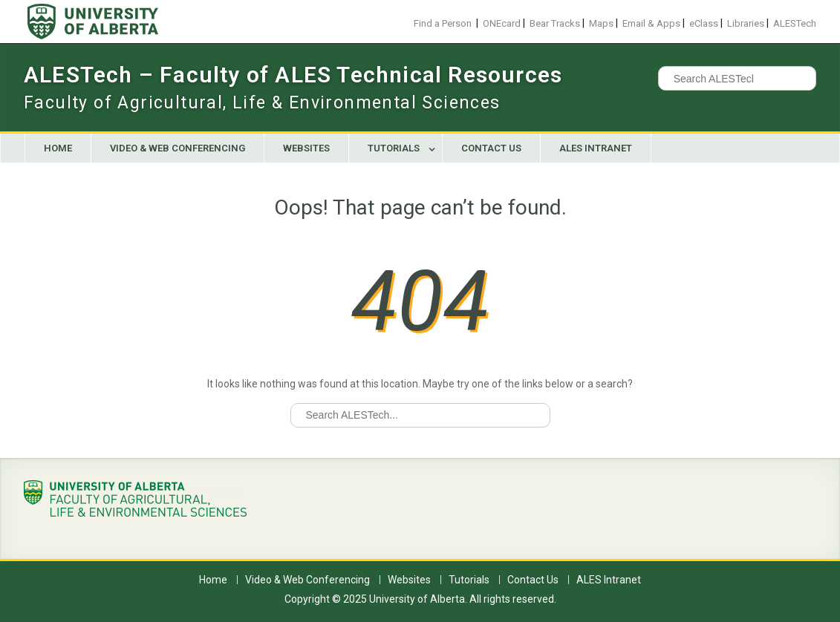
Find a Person (443, 23)
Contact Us (491, 148)
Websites (306, 148)
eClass (704, 23)
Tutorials (394, 148)
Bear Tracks (555, 23)
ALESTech (795, 23)
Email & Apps (651, 23)
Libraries (746, 23)
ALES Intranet (596, 148)
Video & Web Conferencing (178, 148)
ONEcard (502, 23)
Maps (601, 23)
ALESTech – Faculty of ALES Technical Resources (293, 75)
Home (58, 148)
